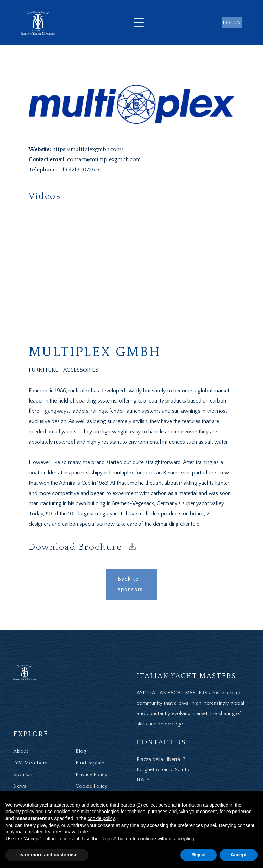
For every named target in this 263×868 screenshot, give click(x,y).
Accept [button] (239, 855)
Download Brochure (82, 547)
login (232, 23)
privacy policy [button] (20, 812)
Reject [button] (199, 855)
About (21, 751)
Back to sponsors (130, 584)
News (20, 786)
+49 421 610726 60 (81, 170)
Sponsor (23, 774)
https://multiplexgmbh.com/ (88, 149)
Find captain (90, 763)
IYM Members (30, 763)
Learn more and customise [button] (47, 855)
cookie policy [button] (101, 818)
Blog (81, 751)
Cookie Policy (91, 786)
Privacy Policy (91, 774)
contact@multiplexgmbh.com (104, 159)
